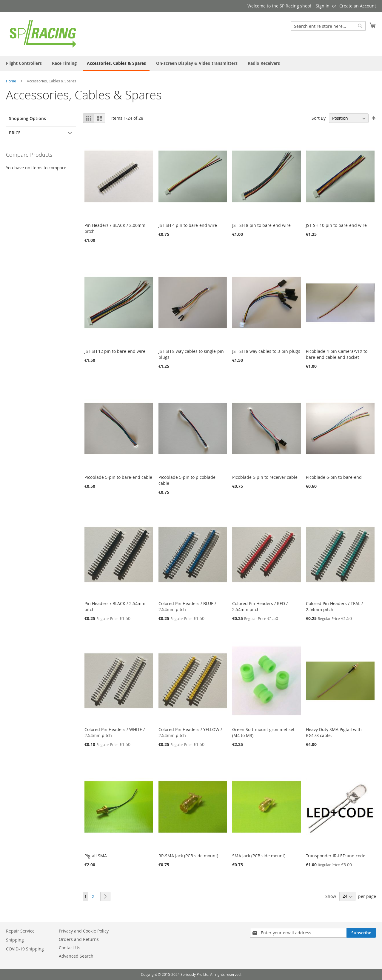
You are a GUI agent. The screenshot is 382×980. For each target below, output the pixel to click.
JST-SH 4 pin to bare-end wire (188, 225)
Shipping (15, 940)
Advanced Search (76, 956)
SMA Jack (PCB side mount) (259, 856)
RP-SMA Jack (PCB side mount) (188, 856)
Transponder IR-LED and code (336, 856)
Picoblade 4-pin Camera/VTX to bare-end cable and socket (337, 354)
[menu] (191, 64)
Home (11, 81)
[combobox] (328, 26)
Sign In (323, 6)
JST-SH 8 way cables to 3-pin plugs (266, 351)
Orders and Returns (79, 939)
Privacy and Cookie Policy (84, 931)
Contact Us (70, 948)
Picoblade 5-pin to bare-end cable (118, 477)
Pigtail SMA (96, 856)
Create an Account (358, 6)
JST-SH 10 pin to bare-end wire (336, 225)
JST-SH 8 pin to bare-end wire (261, 225)
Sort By (319, 118)
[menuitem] (24, 63)
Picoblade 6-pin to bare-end (334, 477)
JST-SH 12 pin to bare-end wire (115, 351)
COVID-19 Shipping (25, 949)
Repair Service (20, 931)
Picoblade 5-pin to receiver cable (265, 477)
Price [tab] (15, 133)
